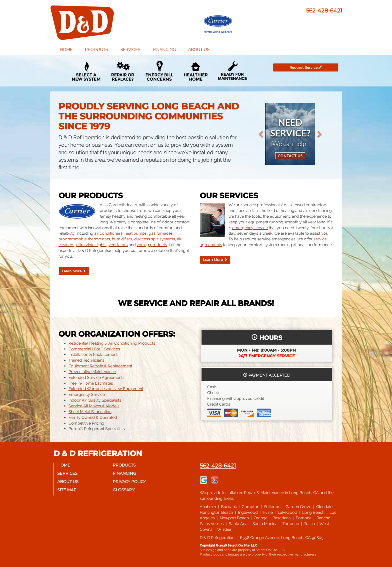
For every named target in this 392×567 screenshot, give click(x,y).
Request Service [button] (306, 67)
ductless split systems (155, 239)
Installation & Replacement (93, 354)
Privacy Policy (130, 482)
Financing (164, 49)
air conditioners (108, 233)
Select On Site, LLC (242, 545)
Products (96, 49)
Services (130, 49)
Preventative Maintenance (92, 372)
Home (66, 49)
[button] (269, 134)
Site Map (67, 490)
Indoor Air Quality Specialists (95, 400)
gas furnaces (161, 233)
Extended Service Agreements (96, 377)
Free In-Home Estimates (91, 383)
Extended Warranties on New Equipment (106, 389)
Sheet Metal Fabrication (90, 412)
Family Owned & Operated (93, 417)
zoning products (152, 245)
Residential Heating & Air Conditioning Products (112, 343)
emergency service (250, 228)
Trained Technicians (86, 360)
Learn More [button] (74, 271)
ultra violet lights (91, 245)
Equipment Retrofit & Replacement (100, 366)
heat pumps (136, 233)
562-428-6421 (218, 466)
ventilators (118, 245)
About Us (199, 49)
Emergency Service (87, 394)
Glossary (124, 490)
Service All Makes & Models (94, 406)
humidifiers (122, 239)
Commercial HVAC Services (94, 349)
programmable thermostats (84, 239)
